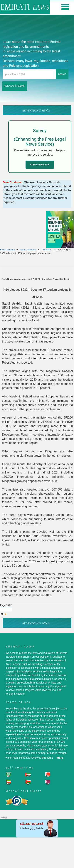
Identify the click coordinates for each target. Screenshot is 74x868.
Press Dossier (8, 250)
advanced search (15, 86)
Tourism (47, 250)
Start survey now (40, 165)
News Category (28, 250)
